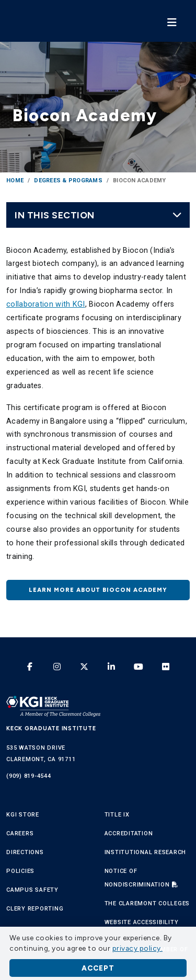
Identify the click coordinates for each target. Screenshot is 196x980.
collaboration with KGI (46, 304)
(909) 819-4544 (29, 776)
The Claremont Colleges (147, 903)
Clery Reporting (35, 909)
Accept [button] (98, 968)
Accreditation (129, 833)
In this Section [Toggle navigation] (98, 215)
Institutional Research (146, 852)
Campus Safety (32, 890)
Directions (25, 852)
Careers (20, 833)
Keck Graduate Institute (51, 728)
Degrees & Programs (68, 180)
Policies (20, 871)
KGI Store (23, 815)
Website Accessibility (142, 922)
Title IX (117, 815)
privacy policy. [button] (138, 948)
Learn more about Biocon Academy (98, 590)
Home (15, 180)
